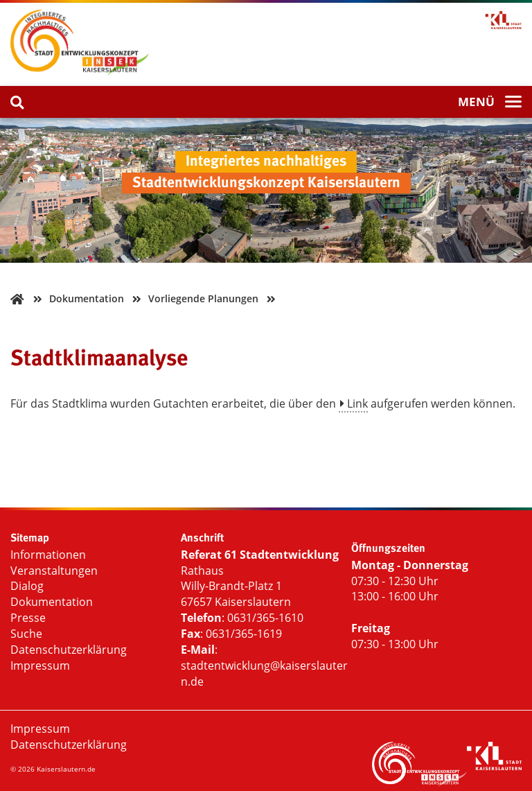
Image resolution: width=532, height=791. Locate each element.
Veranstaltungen (54, 571)
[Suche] (17, 102)
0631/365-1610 (265, 618)
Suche (26, 634)
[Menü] (490, 103)
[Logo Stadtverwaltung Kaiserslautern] (494, 766)
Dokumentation (52, 602)
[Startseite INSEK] (80, 71)
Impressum (40, 666)
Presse (28, 618)
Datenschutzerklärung (69, 650)
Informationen (48, 555)
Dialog (27, 586)
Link (357, 403)
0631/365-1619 (244, 634)
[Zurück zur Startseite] (17, 298)
